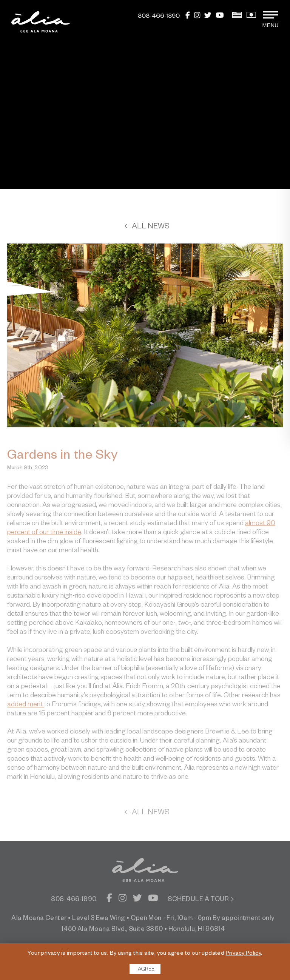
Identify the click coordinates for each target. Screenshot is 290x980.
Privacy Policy (244, 954)
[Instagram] (197, 17)
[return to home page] (41, 22)
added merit (26, 705)
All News (147, 227)
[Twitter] (208, 17)
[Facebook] (188, 17)
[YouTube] (220, 17)
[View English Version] (237, 17)
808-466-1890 (74, 900)
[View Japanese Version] (251, 17)
